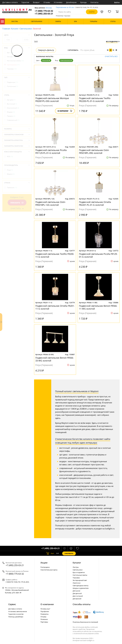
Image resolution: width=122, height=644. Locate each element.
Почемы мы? (45, 609)
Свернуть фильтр (46, 50)
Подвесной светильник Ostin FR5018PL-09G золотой (94, 152)
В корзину (65, 111)
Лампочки (77, 583)
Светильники (26, 29)
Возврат (36, 2)
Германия (12, 188)
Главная (6, 29)
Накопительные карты (49, 570)
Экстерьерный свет (80, 580)
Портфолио (45, 611)
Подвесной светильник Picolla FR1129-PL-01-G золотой (51, 152)
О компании (47, 604)
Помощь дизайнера (16, 617)
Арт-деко (11, 100)
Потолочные (13, 86)
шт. (50, 553)
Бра (10, 53)
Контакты (94, 2)
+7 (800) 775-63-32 (44, 11)
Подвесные (13, 82)
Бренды (84, 2)
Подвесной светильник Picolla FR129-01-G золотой (98, 255)
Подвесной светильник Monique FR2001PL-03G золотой (52, 100)
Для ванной (77, 599)
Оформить (69, 553)
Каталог (2, 21)
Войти (117, 2)
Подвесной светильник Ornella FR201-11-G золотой (55, 307)
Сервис (12, 604)
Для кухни (76, 591)
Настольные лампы (15, 61)
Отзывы (47, 2)
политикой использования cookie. (86, 633)
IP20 (10, 156)
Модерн (11, 112)
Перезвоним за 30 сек (65, 7)
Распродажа (45, 567)
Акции (44, 563)
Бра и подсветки (79, 572)
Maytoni (11, 174)
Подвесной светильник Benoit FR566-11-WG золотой (98, 307)
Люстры (12, 57)
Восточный (12, 104)
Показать (17, 203)
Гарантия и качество (16, 614)
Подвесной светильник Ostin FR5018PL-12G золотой (50, 203)
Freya (10, 170)
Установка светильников (18, 611)
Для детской (77, 593)
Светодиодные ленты (81, 586)
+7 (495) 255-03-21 (44, 14)
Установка (58, 2)
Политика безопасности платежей (85, 622)
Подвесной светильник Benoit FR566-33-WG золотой (55, 359)
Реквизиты (44, 614)
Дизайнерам (71, 2)
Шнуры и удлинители (81, 588)
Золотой (46, 60)
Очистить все (111, 57)
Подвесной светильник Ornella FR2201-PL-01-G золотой (95, 203)
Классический (13, 108)
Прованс (11, 116)
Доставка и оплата (10, 2)
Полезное (44, 619)
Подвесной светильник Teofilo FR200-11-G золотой (55, 255)
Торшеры (12, 69)
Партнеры (44, 622)
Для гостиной (78, 596)
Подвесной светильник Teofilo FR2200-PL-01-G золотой (95, 100)
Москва (49, 8)
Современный (13, 120)
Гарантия (25, 2)
